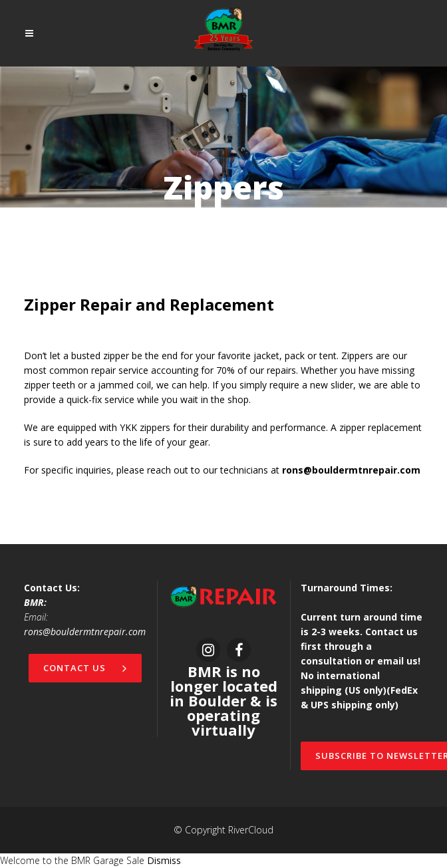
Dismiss (164, 860)
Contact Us (85, 668)
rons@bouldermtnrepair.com (85, 632)
